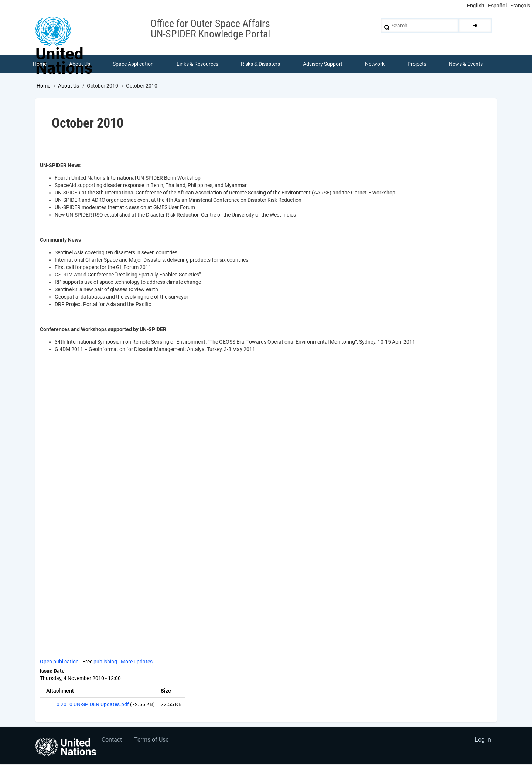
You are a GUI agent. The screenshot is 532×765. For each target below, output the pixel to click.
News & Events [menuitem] (466, 64)
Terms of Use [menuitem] (152, 741)
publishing (105, 662)
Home (43, 86)
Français (520, 6)
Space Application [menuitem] (134, 64)
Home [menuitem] (40, 64)
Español (497, 6)
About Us (69, 86)
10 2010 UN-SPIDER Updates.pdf (91, 705)
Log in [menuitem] (482, 741)
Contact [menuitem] (112, 741)
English (476, 6)
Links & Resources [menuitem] (197, 64)
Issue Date (52, 671)
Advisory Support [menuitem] (323, 64)
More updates (137, 662)
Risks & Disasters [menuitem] (261, 64)
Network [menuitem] (375, 64)
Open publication (59, 662)
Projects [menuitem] (417, 64)
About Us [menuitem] (80, 64)
